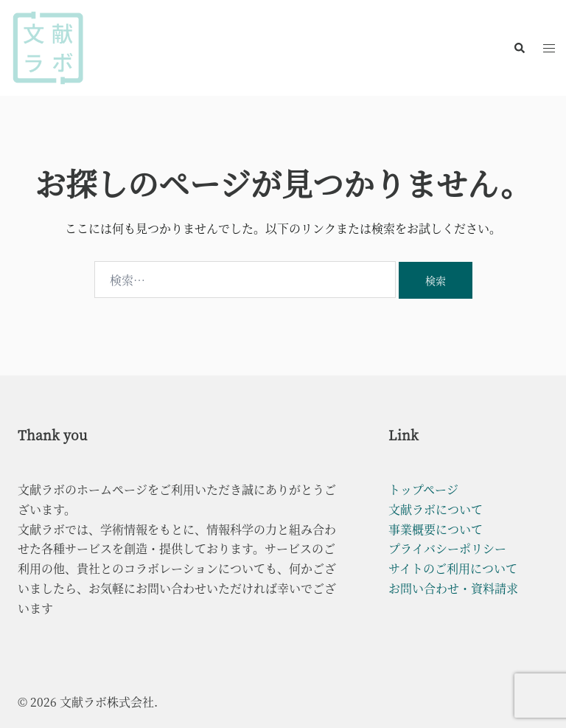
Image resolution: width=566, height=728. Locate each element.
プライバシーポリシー (447, 548)
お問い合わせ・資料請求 (453, 588)
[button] (519, 48)
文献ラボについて (436, 509)
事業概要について (436, 529)
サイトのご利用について (453, 568)
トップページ (423, 489)
